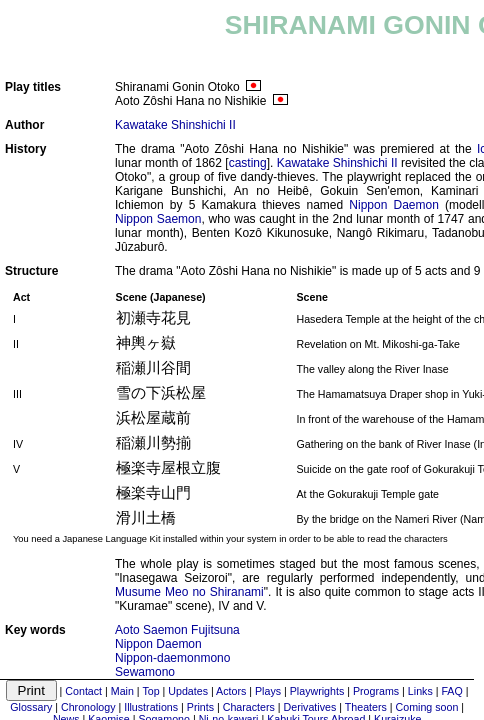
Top (150, 691)
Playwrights (317, 691)
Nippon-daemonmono (172, 658)
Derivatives (310, 707)
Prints (200, 707)
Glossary (31, 707)
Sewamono (145, 672)
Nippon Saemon (158, 219)
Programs (376, 691)
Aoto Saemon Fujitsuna (177, 630)
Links (420, 691)
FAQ (451, 691)
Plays (268, 691)
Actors (231, 691)
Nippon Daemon (394, 205)
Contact (83, 691)
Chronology (88, 707)
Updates (188, 691)
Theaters (366, 707)
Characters (249, 707)
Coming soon (427, 707)
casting (248, 163)
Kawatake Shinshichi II (175, 125)
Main (122, 691)
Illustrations (151, 707)
